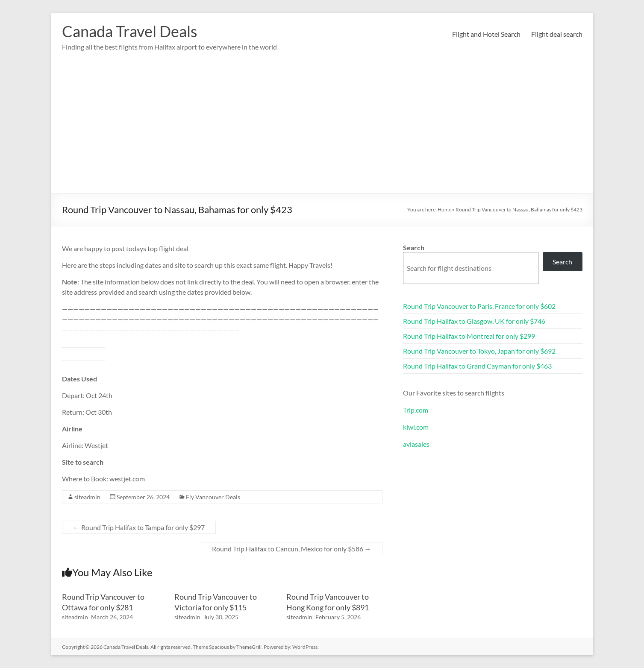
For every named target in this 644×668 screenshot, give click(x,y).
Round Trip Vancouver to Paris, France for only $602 (479, 306)
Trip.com (416, 410)
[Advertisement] (322, 129)
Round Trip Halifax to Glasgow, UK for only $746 (474, 321)
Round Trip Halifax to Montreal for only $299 (469, 336)
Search (414, 248)
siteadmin (87, 497)
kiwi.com (416, 427)
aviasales (416, 444)
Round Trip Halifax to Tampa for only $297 (139, 527)
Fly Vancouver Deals (213, 497)
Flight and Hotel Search (486, 34)
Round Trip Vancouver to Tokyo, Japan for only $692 (479, 351)
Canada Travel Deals (130, 31)
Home (444, 209)
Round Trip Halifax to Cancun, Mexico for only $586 (292, 549)
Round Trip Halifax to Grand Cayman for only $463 (477, 366)
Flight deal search (557, 34)
